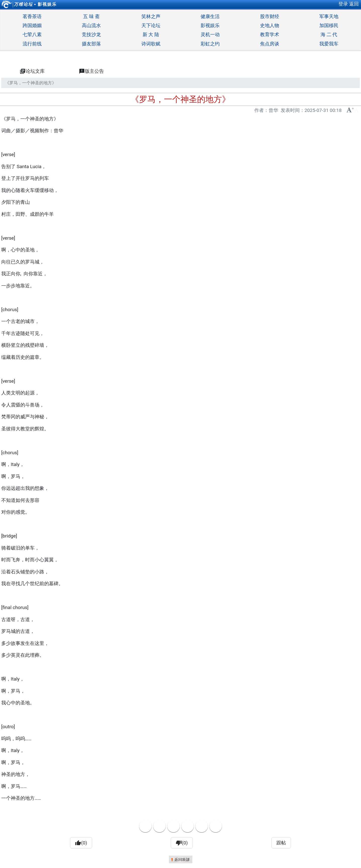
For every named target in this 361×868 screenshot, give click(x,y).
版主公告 (91, 71)
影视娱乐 (47, 4)
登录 (343, 4)
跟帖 (281, 843)
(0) (81, 843)
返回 (354, 4)
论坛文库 (32, 71)
